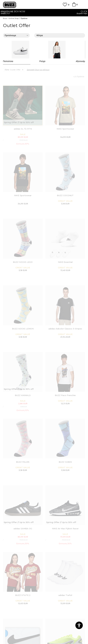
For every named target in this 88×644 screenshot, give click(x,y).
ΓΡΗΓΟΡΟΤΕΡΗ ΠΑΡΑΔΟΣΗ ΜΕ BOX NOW (44, 12)
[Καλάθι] (74, 6)
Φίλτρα (60, 36)
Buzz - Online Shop (11, 18)
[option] (44, 13)
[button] (79, 625)
